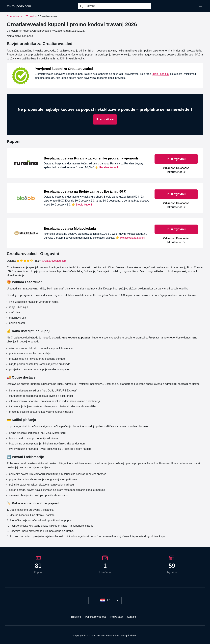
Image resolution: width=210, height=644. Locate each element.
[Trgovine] (118, 6)
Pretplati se (105, 119)
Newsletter (117, 617)
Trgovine (31, 16)
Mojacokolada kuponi (132, 238)
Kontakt (131, 617)
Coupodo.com (19, 6)
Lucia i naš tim (160, 74)
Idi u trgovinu (176, 159)
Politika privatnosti (96, 617)
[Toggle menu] (201, 6)
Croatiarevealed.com (54, 261)
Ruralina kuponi (109, 167)
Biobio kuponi (84, 205)
